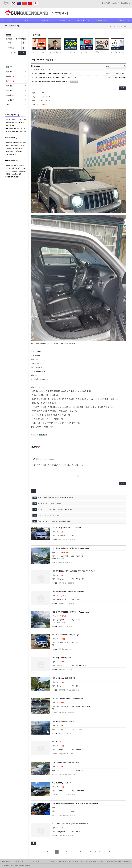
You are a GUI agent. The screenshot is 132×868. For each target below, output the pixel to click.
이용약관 (24, 861)
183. (64, 678)
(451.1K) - (57, 78)
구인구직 (10, 77)
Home (109, 26)
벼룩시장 (9, 86)
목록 (122, 88)
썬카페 (63, 21)
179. (66, 762)
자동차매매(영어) (11, 138)
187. (69, 592)
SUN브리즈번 (101, 21)
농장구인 (10, 81)
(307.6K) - (57, 73)
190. (67, 528)
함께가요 (9, 90)
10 (100, 852)
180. (57, 742)
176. (70, 824)
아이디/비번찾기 (20, 39)
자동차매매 (10, 95)
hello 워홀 (81, 21)
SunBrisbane (125, 3)
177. (75, 803)
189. (71, 548)
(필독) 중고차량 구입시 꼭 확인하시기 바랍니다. (54, 521)
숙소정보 (9, 72)
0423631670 (46, 101)
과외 (8, 105)
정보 (26, 21)
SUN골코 (121, 21)
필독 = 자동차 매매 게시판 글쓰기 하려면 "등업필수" (56, 498)
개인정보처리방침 (35, 861)
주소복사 (74, 82)
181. (63, 722)
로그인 (116, 3)
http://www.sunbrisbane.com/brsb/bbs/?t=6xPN (54, 82)
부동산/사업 (44, 21)
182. (68, 699)
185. (66, 635)
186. (71, 612)
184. (62, 658)
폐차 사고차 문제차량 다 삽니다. (49, 515)
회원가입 (106, 3)
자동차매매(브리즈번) (13, 115)
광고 (11, 21)
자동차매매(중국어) (12, 161)
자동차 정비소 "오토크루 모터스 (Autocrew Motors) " (56, 509)
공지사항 (17, 861)
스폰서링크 (10, 100)
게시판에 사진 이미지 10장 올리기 (50, 504)
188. (74, 571)
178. (62, 783)
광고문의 (9, 67)
